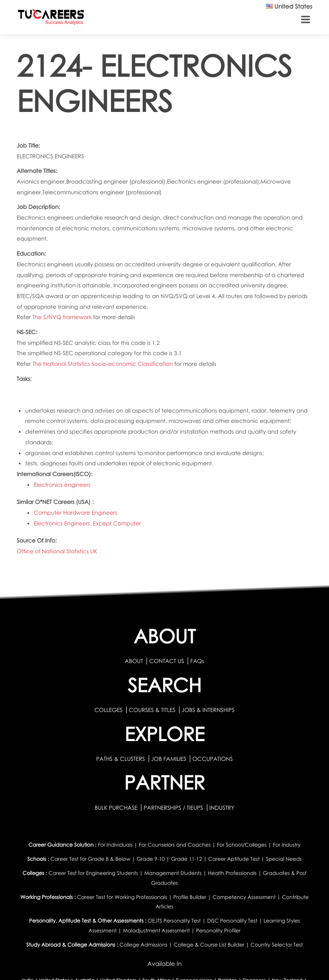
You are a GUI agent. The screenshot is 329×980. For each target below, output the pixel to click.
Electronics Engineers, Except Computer (87, 523)
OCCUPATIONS (212, 759)
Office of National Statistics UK (57, 551)
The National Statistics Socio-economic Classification (103, 364)
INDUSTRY (222, 808)
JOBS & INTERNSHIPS (208, 710)
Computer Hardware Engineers (76, 513)
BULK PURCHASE (117, 808)
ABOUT (134, 661)
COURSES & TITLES (152, 710)
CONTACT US (166, 661)
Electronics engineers (62, 485)
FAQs (197, 661)
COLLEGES (108, 710)
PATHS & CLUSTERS (121, 759)
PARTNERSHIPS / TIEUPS (174, 808)
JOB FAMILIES (169, 759)
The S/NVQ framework (63, 317)
